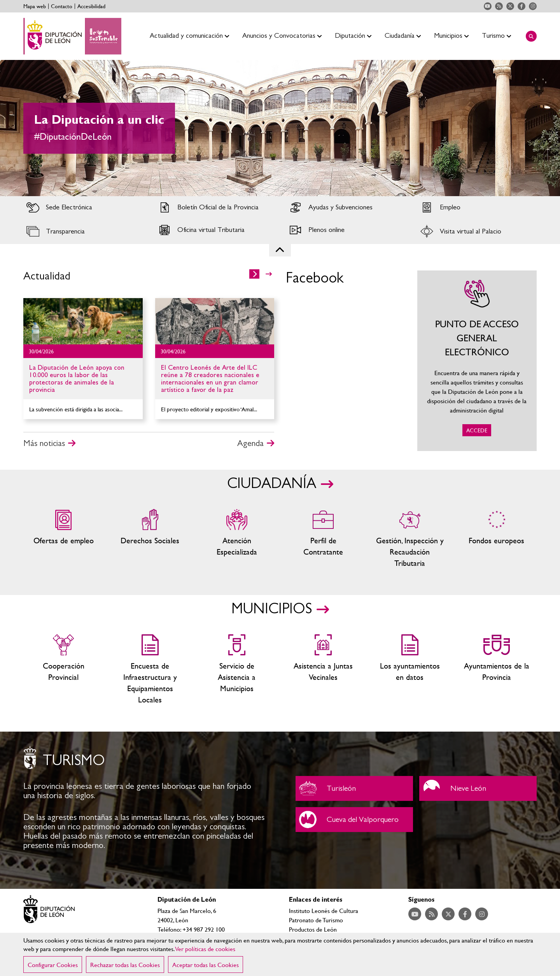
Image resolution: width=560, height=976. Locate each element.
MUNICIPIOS (272, 609)
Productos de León (313, 929)
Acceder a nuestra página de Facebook (521, 6)
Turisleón (354, 788)
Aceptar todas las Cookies (206, 965)
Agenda (250, 443)
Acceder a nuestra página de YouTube (488, 6)
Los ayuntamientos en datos (410, 670)
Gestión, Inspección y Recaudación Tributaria (410, 539)
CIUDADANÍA (272, 484)
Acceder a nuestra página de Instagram (533, 6)
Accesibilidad (91, 6)
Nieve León (478, 788)
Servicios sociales (150, 539)
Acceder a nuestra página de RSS (499, 6)
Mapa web (35, 6)
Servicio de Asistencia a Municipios (237, 670)
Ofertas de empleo (64, 539)
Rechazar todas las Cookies (125, 965)
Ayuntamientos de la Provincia (496, 670)
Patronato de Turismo (316, 920)
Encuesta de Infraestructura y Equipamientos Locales (150, 670)
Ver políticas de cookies (205, 949)
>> (269, 274)
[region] (280, 954)
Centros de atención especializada (237, 539)
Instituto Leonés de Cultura (324, 910)
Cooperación (64, 670)
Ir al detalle (83, 321)
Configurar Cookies (53, 965)
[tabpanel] (280, 128)
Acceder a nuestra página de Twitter (510, 6)
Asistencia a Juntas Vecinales (323, 670)
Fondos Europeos (496, 539)
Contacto (62, 6)
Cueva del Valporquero (354, 820)
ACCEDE (477, 361)
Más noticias (44, 443)
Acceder (83, 207)
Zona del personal (323, 539)
